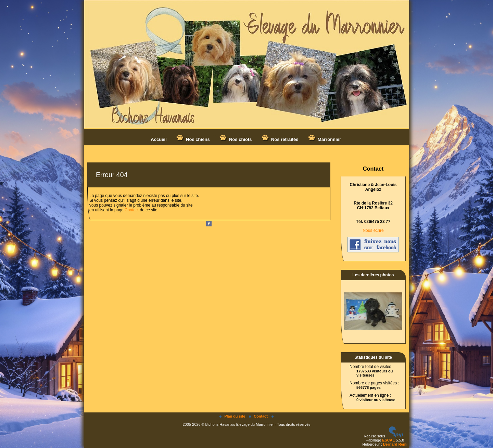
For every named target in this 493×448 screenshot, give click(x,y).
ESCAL (388, 440)
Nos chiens (193, 138)
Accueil (159, 139)
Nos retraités (280, 138)
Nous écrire (373, 230)
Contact (132, 210)
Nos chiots (235, 138)
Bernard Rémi (395, 444)
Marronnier (324, 138)
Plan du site (233, 416)
